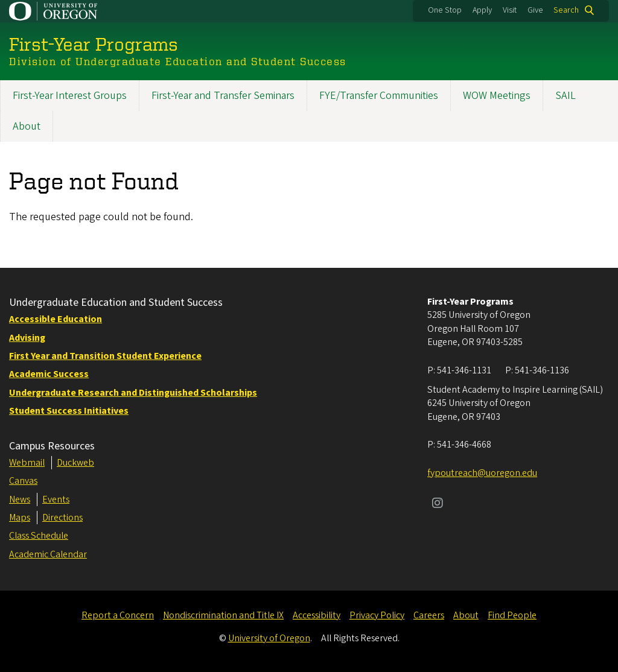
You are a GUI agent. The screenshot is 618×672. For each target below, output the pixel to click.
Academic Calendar (48, 554)
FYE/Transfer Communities (379, 96)
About (27, 126)
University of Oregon (269, 638)
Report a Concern (118, 615)
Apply (482, 10)
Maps (20, 518)
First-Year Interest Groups (70, 96)
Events (56, 499)
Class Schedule (39, 536)
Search (566, 10)
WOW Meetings (497, 96)
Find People (512, 615)
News (20, 499)
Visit (510, 10)
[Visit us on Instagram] (438, 504)
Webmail (27, 463)
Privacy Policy (377, 615)
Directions (62, 518)
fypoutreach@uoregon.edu (482, 473)
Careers (429, 615)
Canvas (23, 481)
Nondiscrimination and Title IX (223, 615)
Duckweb (75, 463)
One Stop (445, 10)
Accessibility (317, 615)
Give (535, 10)
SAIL (565, 96)
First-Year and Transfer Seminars (223, 96)
